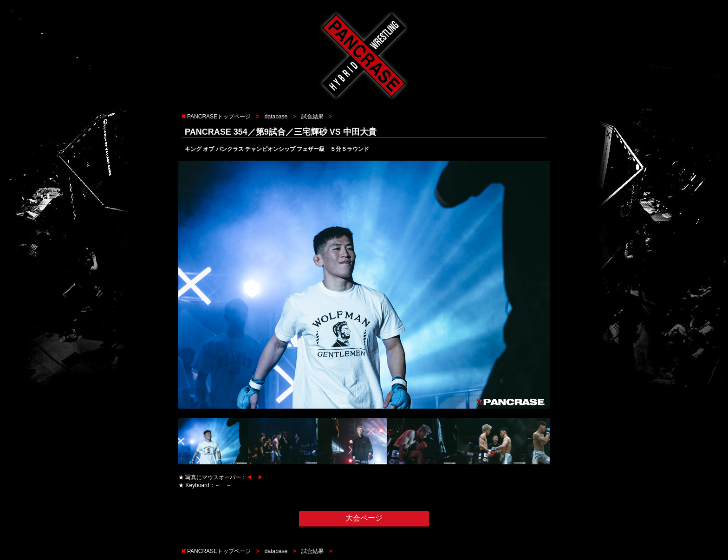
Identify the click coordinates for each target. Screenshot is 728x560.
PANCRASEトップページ (219, 117)
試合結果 (312, 117)
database (276, 117)
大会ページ (364, 518)
